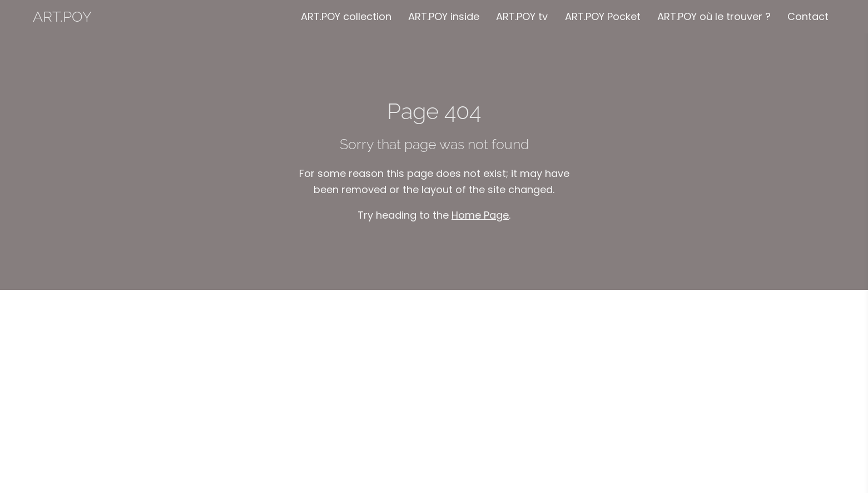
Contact (808, 16)
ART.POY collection (346, 16)
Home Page (480, 215)
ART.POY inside (444, 16)
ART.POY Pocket (603, 16)
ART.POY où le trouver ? (714, 16)
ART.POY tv (522, 16)
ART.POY (62, 17)
